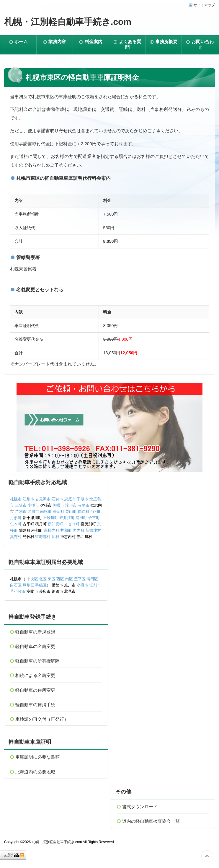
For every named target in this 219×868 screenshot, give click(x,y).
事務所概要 (166, 42)
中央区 (32, 579)
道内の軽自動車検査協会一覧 (151, 821)
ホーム (21, 42)
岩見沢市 (43, 499)
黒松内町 (52, 530)
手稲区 (41, 585)
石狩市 (57, 499)
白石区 (16, 585)
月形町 (16, 518)
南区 (69, 579)
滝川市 (71, 505)
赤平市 (84, 505)
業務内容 (57, 42)
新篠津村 (93, 530)
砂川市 (33, 511)
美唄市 (58, 505)
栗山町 (71, 511)
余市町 (94, 518)
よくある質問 (130, 44)
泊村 (55, 537)
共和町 (66, 530)
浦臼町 (81, 518)
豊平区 (80, 579)
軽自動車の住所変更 (35, 690)
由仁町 (84, 511)
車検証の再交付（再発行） (42, 719)
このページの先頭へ (207, 856)
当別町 (96, 511)
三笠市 (21, 505)
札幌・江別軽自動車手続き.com (68, 22)
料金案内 (94, 42)
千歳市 (82, 499)
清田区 (92, 579)
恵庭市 (70, 499)
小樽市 (33, 505)
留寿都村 (43, 537)
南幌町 (46, 511)
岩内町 (79, 530)
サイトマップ (204, 5)
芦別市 (21, 511)
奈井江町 (67, 518)
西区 (60, 579)
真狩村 (16, 537)
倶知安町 (55, 524)
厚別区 (28, 585)
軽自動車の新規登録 (35, 632)
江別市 (28, 499)
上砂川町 (50, 518)
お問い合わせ (203, 44)
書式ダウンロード (140, 807)
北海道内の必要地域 (35, 772)
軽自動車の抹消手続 (35, 705)
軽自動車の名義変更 (35, 646)
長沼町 (59, 511)
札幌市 (16, 499)
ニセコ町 (72, 524)
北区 (43, 579)
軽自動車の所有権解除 (37, 661)
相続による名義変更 (35, 675)
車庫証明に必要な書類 (37, 757)
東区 (52, 579)
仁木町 (16, 524)
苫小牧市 (18, 591)
